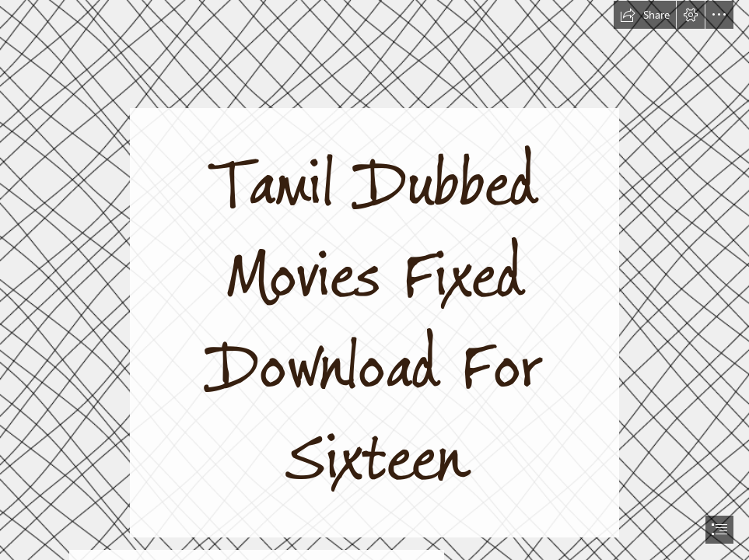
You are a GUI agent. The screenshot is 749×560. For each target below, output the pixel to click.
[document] (374, 280)
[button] (645, 15)
